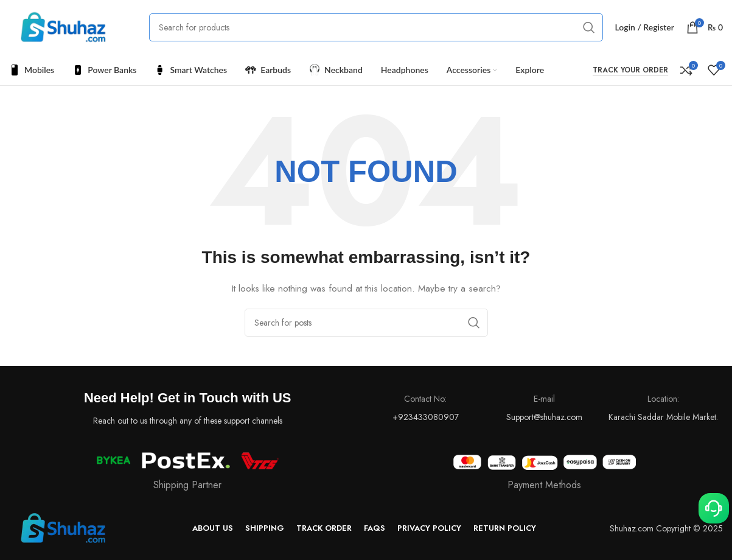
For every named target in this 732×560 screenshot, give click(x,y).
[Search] (376, 27)
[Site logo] (64, 26)
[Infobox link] (545, 473)
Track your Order (630, 71)
